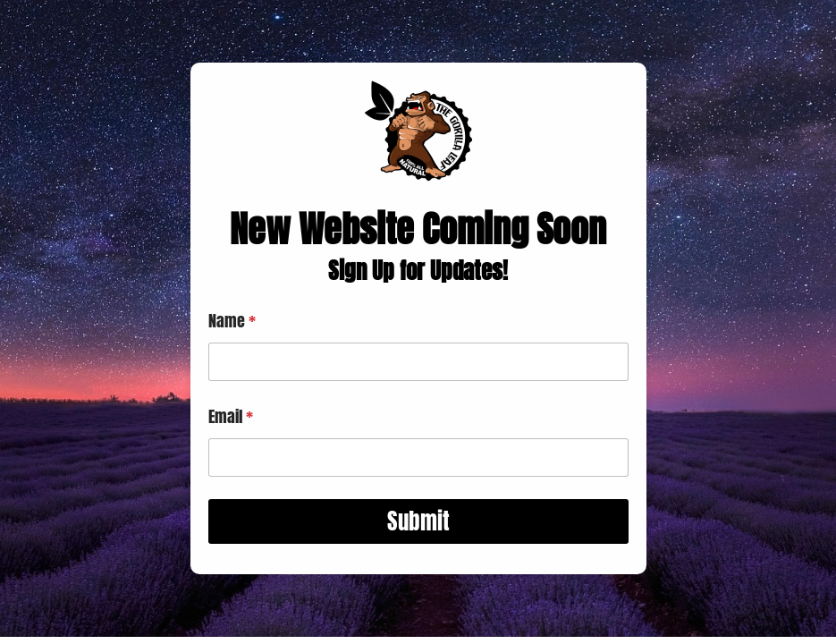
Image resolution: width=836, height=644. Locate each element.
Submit (418, 521)
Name (232, 321)
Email (231, 416)
